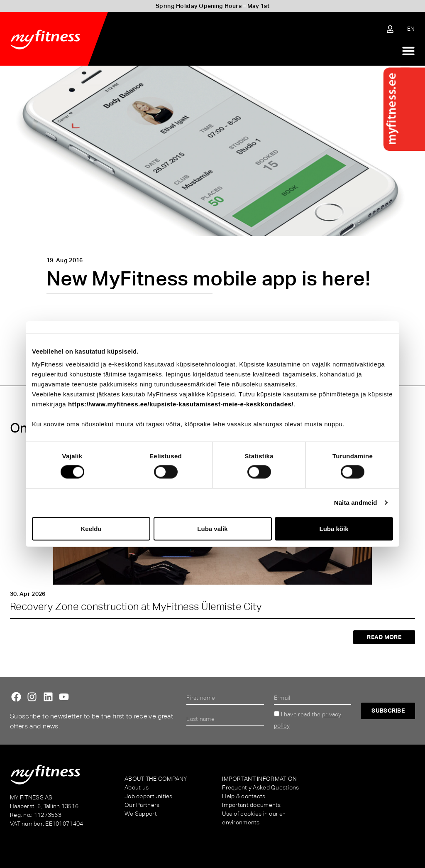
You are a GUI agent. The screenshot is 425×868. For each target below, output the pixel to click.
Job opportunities (149, 796)
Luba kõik (334, 528)
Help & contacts (244, 796)
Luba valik (212, 528)
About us (137, 787)
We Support (141, 814)
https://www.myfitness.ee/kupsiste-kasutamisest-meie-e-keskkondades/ (181, 404)
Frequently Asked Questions (260, 787)
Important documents (251, 805)
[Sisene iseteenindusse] (390, 29)
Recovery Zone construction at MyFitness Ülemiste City (136, 606)
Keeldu (91, 528)
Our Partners (142, 805)
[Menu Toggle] (408, 51)
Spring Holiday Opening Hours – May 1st (212, 6)
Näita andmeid (356, 503)
